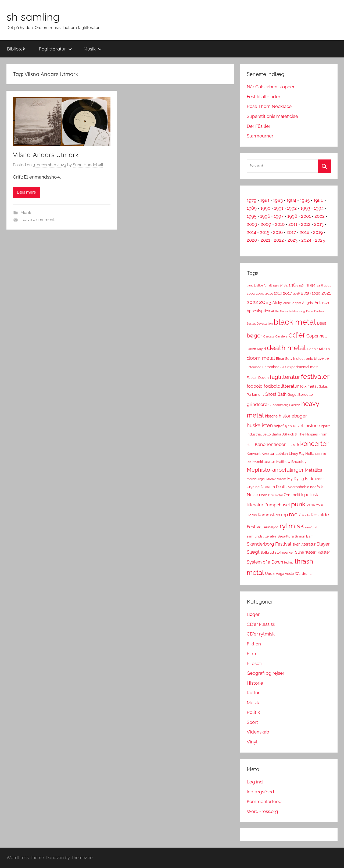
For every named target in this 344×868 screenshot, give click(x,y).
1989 (252, 208)
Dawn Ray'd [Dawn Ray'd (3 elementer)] (256, 349)
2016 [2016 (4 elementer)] (278, 293)
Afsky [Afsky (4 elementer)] (277, 303)
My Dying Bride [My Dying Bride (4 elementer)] (301, 479)
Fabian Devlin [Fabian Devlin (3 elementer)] (258, 378)
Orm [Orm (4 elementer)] (288, 495)
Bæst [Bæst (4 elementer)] (322, 323)
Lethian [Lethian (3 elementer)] (282, 454)
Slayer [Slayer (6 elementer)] (323, 544)
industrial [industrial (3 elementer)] (254, 434)
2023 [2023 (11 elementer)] (265, 302)
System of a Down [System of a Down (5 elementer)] (265, 562)
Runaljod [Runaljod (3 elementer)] (271, 527)
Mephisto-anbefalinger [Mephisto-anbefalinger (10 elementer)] (275, 470)
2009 (266, 224)
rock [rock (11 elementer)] (295, 514)
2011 (293, 224)
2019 (318, 232)
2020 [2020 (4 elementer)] (316, 293)
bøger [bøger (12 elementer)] (255, 335)
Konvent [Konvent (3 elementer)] (254, 454)
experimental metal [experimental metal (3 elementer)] (303, 367)
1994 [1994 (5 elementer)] (311, 285)
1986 (318, 200)
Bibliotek (16, 49)
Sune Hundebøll (88, 165)
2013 (319, 224)
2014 (251, 232)
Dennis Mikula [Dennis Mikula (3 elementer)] (318, 349)
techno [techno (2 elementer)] (289, 562)
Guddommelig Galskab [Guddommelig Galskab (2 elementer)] (284, 405)
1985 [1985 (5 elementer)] (293, 285)
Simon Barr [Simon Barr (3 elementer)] (304, 536)
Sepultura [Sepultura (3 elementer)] (286, 536)
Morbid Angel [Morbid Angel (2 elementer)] (256, 479)
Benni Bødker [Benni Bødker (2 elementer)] (315, 311)
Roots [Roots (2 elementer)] (306, 515)
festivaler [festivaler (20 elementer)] (315, 377)
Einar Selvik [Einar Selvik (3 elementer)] (286, 359)
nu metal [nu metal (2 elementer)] (277, 495)
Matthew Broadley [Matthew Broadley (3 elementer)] (291, 462)
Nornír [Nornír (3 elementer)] (264, 495)
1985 (305, 200)
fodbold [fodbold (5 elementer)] (255, 386)
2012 (306, 224)
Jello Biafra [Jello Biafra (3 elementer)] (272, 434)
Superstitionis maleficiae (272, 116)
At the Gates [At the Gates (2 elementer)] (279, 311)
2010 (280, 224)
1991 (279, 208)
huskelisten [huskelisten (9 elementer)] (260, 425)
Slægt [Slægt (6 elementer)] (253, 552)
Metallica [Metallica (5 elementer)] (314, 470)
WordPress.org (262, 811)
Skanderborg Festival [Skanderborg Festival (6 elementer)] (269, 544)
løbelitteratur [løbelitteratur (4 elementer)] (264, 462)
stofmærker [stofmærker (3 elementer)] (284, 552)
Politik (253, 712)
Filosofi (254, 663)
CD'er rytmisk (261, 634)
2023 (293, 240)
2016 (278, 232)
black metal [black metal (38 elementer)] (295, 322)
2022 (279, 240)
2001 (306, 216)
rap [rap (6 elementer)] (284, 515)
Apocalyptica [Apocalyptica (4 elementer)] (258, 311)
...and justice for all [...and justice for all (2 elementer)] (259, 285)
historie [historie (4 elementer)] (271, 416)
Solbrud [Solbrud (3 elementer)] (267, 552)
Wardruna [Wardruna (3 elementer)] (303, 574)
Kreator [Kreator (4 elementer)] (268, 453)
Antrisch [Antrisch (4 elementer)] (322, 303)
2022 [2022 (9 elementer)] (252, 302)
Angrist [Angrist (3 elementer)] (308, 303)
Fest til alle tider (264, 97)
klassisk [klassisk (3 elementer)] (293, 445)
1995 (252, 216)
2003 (252, 224)
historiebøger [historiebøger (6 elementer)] (293, 416)
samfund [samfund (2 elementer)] (311, 527)
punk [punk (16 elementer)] (298, 504)
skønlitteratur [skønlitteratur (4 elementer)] (304, 544)
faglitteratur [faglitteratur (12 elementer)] (285, 377)
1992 (292, 208)
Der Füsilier (259, 126)
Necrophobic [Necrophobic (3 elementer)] (298, 487)
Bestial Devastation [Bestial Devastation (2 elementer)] (260, 324)
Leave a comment (37, 220)
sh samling (33, 17)
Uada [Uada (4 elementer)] (270, 573)
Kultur (253, 693)
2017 (291, 232)
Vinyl (252, 742)
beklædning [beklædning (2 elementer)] (297, 311)
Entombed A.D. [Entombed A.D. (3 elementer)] (274, 367)
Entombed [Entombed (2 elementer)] (254, 367)
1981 (265, 200)
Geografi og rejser (266, 673)
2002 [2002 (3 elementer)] (251, 293)
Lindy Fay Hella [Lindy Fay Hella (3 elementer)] (302, 454)
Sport (252, 722)
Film (251, 653)
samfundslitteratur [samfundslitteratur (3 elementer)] (262, 536)
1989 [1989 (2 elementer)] (302, 285)
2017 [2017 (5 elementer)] (288, 293)
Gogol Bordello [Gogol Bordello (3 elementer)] (300, 395)
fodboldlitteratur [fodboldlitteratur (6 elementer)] (281, 386)
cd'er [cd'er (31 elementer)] (297, 335)
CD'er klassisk (261, 624)
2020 (252, 240)
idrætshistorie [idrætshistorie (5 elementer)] (306, 426)
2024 (306, 240)
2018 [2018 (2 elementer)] (297, 293)
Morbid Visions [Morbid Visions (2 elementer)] (276, 479)
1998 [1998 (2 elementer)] (320, 285)
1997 (279, 216)
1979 (252, 200)
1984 (291, 200)
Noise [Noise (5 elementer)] (252, 495)
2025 (320, 240)
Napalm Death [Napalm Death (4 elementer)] (274, 487)
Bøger (253, 614)
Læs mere (26, 192)
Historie (255, 683)
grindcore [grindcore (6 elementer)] (257, 404)
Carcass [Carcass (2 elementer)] (269, 336)
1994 (319, 208)
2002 (320, 216)
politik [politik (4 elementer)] (298, 495)
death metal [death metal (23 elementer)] (286, 348)
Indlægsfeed (260, 792)
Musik (93, 49)
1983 (278, 200)
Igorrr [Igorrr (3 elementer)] (325, 426)
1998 (292, 216)
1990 (265, 208)
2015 (265, 232)
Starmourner (260, 136)
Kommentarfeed (264, 801)
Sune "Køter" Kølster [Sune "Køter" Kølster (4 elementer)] (313, 552)
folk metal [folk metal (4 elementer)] (309, 386)
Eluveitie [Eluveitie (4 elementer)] (321, 358)
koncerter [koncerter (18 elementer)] (314, 444)
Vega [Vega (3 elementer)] (280, 574)
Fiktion (254, 644)
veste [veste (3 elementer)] (290, 574)
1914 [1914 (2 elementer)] (276, 285)
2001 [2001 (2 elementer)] (327, 285)
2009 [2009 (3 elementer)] (260, 293)
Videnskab (258, 732)
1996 (265, 216)
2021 (265, 240)
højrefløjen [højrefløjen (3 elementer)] (283, 426)
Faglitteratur (55, 49)
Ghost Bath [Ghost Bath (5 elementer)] (276, 394)
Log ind (255, 782)
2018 (304, 232)
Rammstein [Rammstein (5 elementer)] (269, 515)
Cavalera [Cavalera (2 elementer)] (281, 336)
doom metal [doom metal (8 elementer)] (261, 358)
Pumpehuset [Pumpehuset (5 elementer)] (277, 505)
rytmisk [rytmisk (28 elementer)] (292, 526)
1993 (305, 208)
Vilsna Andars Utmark (46, 155)
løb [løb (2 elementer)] (249, 462)
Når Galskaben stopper (271, 87)
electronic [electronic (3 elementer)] (304, 359)
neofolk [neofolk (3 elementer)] (316, 487)
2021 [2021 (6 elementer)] (326, 293)
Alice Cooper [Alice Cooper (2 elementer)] (292, 303)
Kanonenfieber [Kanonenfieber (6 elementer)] (270, 444)
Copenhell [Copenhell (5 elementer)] (316, 336)
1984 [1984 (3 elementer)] (284, 285)
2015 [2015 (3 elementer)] (269, 293)
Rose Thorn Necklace (269, 106)
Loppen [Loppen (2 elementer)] (320, 454)
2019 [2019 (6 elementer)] (306, 293)
